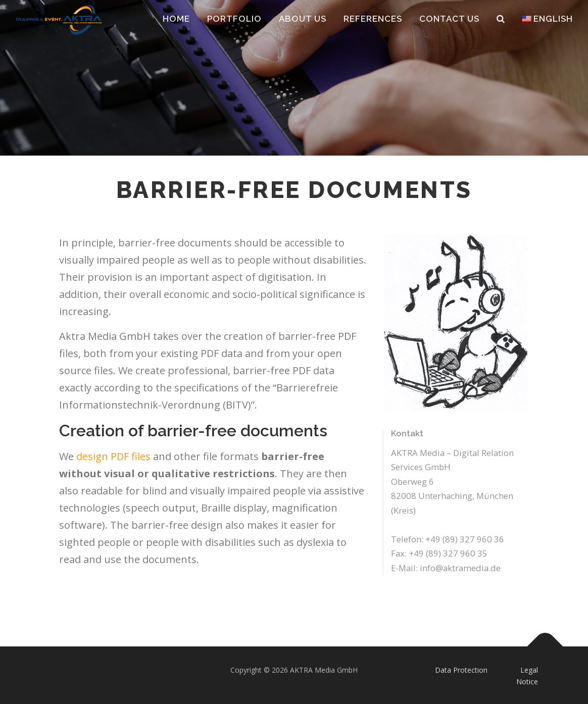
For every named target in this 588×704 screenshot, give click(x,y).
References (373, 19)
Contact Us (449, 19)
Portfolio (234, 19)
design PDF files (113, 456)
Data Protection (461, 670)
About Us (303, 19)
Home (176, 19)
